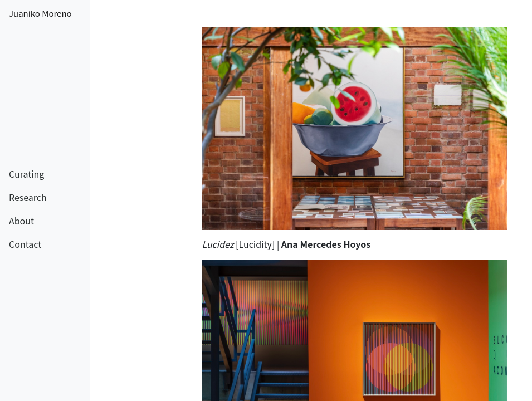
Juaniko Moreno (40, 13)
